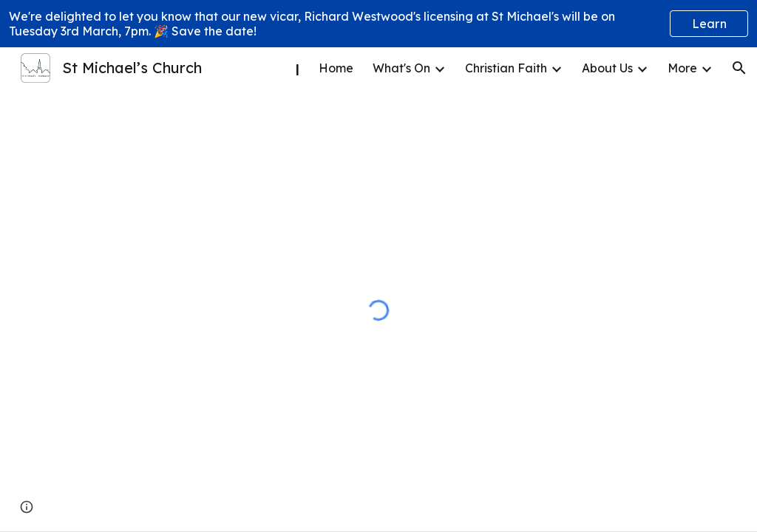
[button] (739, 68)
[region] (378, 24)
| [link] (298, 68)
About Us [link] (607, 68)
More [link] (682, 68)
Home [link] (336, 68)
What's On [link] (401, 68)
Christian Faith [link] (506, 68)
